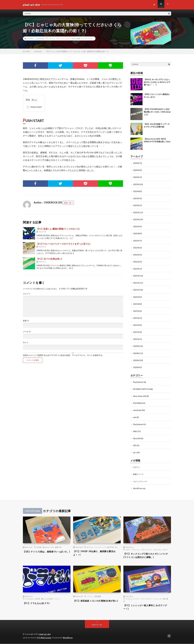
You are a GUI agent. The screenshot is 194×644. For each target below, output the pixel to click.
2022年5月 (138, 254)
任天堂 (39, 546)
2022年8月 (138, 233)
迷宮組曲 (98, 596)
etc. (135, 452)
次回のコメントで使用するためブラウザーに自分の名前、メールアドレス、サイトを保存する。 (63, 355)
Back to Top (97, 625)
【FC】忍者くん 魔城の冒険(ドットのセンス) (58, 229)
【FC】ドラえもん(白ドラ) (38, 603)
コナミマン (158, 549)
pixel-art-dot (45, 635)
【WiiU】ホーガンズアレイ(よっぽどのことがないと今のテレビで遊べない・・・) (157, 82)
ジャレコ (52, 38)
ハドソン (57, 599)
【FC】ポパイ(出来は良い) (49, 259)
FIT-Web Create (44, 638)
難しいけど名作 (47, 599)
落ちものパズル (48, 546)
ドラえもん (29, 599)
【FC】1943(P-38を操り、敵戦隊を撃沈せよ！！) (97, 553)
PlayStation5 (138, 381)
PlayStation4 (138, 424)
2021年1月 (138, 339)
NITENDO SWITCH (141, 389)
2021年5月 (138, 318)
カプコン (90, 546)
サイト (26, 343)
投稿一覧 (67, 203)
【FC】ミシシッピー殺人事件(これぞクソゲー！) (147, 607)
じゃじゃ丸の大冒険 (73, 38)
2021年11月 (138, 282)
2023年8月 (138, 191)
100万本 (37, 599)
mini (135, 417)
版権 (57, 546)
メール (27, 332)
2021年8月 (138, 304)
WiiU (135, 431)
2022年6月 (138, 247)
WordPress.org (140, 488)
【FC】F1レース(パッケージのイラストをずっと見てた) (63, 244)
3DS (135, 445)
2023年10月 (138, 184)
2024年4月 (138, 170)
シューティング (100, 546)
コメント (27, 294)
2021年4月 (138, 325)
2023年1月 (138, 205)
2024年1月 (138, 177)
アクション (60, 38)
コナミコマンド (147, 549)
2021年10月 (138, 290)
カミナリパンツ (87, 38)
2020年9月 (138, 367)
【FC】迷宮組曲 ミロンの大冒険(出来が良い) (97, 602)
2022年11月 (138, 212)
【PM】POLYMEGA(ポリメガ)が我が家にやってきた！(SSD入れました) (157, 112)
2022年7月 (138, 240)
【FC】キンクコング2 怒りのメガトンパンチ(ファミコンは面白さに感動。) (147, 555)
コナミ (128, 549)
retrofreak (41, 38)
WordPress (69, 638)
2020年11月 (138, 353)
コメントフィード (141, 481)
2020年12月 (138, 346)
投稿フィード (139, 473)
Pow (116, 546)
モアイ (165, 549)
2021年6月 (138, 311)
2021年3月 (138, 332)
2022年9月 (138, 226)
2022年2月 (138, 261)
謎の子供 (110, 546)
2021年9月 (138, 297)
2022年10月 (138, 219)
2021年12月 (138, 275)
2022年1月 (138, 268)
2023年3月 (138, 198)
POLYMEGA (138, 403)
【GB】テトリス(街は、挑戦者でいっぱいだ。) (46, 553)
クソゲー (137, 599)
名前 (26, 321)
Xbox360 (137, 438)
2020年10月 (138, 360)
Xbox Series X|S (140, 396)
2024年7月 (138, 163)
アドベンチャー (147, 599)
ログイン (137, 466)
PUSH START (34, 107)
